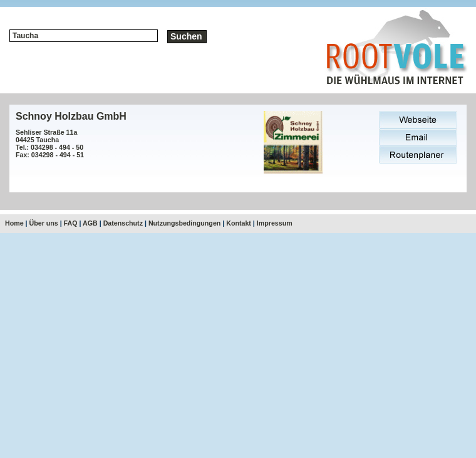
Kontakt (239, 223)
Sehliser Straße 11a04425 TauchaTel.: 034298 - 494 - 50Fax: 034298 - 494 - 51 (50, 143)
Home (14, 223)
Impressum (275, 223)
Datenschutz (123, 223)
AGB (90, 223)
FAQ (71, 223)
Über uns (44, 223)
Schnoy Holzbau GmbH (71, 116)
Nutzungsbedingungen (184, 223)
